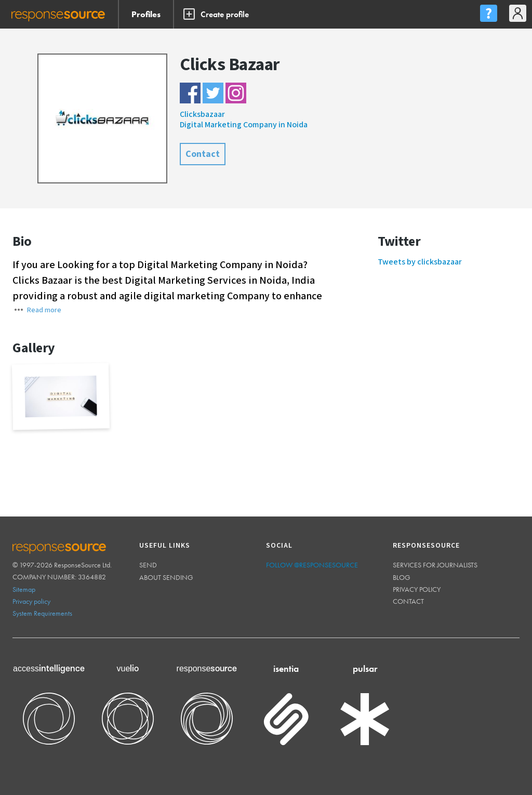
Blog (402, 577)
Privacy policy (31, 601)
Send (148, 565)
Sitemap (24, 589)
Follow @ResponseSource (312, 565)
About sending (166, 577)
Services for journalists (435, 565)
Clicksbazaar (202, 115)
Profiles (146, 14)
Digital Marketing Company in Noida (244, 125)
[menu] (488, 14)
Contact (203, 154)
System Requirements (42, 613)
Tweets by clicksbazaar (420, 262)
